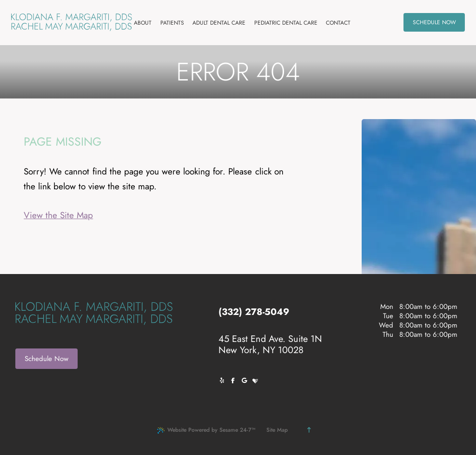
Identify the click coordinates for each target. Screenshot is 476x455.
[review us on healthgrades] (258, 381)
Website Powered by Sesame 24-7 (206, 430)
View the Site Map (58, 215)
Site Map (277, 430)
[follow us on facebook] (235, 381)
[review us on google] (246, 381)
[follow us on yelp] (224, 381)
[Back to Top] (309, 430)
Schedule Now (46, 359)
